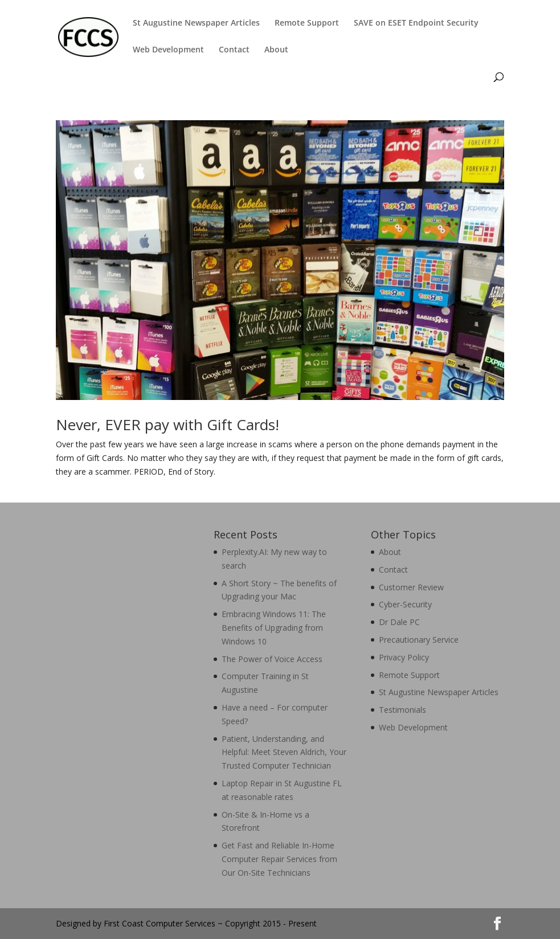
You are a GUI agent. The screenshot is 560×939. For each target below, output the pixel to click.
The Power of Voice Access (272, 659)
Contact (234, 50)
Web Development (168, 50)
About (276, 50)
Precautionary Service (419, 640)
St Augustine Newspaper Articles (196, 23)
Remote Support (307, 23)
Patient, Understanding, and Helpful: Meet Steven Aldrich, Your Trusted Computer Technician (284, 752)
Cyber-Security (405, 604)
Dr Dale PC (399, 622)
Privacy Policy (404, 657)
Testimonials (402, 710)
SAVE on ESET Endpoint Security (416, 23)
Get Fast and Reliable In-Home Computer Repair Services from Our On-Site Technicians (279, 859)
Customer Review (411, 587)
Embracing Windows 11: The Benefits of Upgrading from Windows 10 (274, 628)
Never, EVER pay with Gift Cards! (167, 424)
